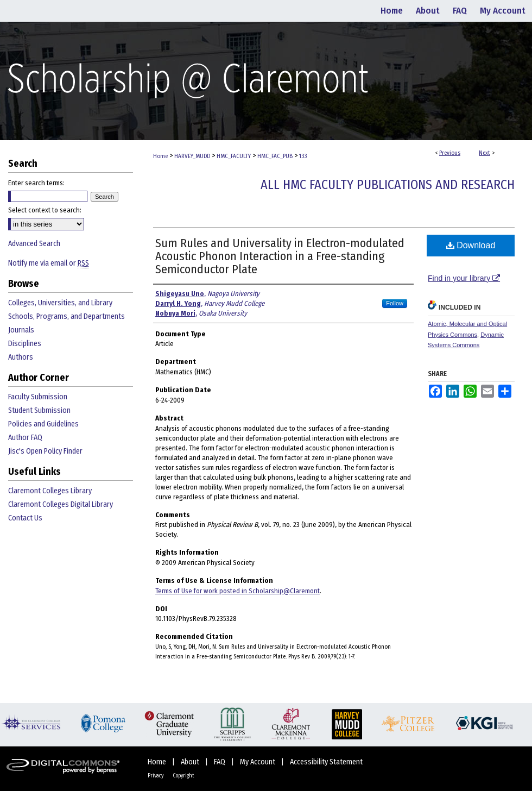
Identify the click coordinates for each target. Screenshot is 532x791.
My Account (258, 762)
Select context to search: (45, 210)
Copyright (183, 776)
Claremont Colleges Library (50, 491)
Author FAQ (25, 438)
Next (484, 153)
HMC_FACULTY (234, 156)
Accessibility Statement (326, 762)
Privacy (156, 776)
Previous (450, 153)
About (191, 762)
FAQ (220, 762)
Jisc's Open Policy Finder (45, 451)
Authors (21, 357)
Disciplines (25, 344)
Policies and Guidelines (43, 424)
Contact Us (25, 518)
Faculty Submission (38, 397)
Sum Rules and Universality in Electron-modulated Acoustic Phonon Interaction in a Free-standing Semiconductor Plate (280, 256)
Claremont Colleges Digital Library (61, 504)
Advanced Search (34, 244)
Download (471, 245)
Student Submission (39, 410)
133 (303, 156)
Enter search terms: (36, 183)
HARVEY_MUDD (192, 156)
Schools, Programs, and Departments (66, 316)
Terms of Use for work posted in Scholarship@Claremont (237, 591)
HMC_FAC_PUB (275, 156)
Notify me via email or (49, 263)
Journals (21, 330)
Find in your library (464, 278)
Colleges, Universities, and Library (60, 303)
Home (160, 156)
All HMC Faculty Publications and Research (388, 185)
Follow (395, 303)
